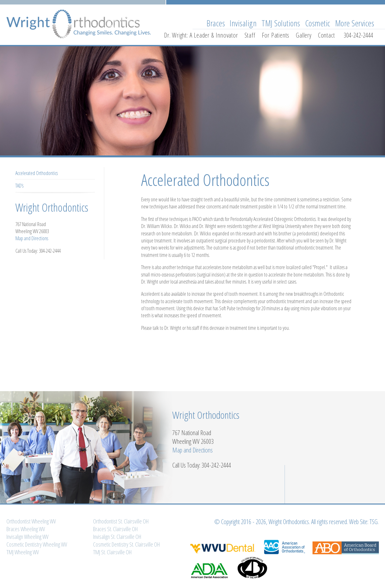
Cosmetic (318, 23)
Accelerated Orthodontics (37, 173)
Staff (250, 35)
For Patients (276, 35)
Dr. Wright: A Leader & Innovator (201, 35)
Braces (216, 23)
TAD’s (19, 186)
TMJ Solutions (281, 23)
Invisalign (243, 23)
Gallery (304, 35)
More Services (355, 23)
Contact (326, 35)
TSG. (374, 522)
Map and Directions (32, 238)
